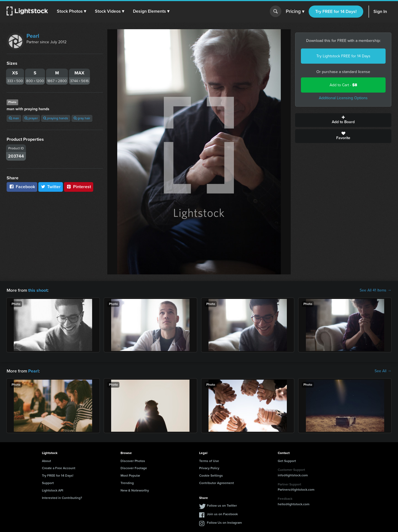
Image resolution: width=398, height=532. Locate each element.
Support (48, 483)
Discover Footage (134, 468)
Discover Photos (133, 461)
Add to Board (343, 120)
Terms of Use (209, 461)
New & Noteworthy (135, 490)
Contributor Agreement (217, 483)
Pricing (295, 12)
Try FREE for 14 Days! (336, 11)
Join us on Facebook (222, 514)
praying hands (56, 118)
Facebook (22, 187)
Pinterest (79, 187)
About (46, 461)
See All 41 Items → (376, 290)
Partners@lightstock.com (296, 490)
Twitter (51, 187)
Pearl (33, 36)
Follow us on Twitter (222, 506)
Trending (127, 483)
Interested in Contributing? (62, 498)
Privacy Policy (209, 468)
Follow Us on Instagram (224, 523)
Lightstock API (53, 490)
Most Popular (130, 476)
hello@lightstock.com (294, 504)
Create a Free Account (59, 468)
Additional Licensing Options (343, 98)
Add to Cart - (343, 85)
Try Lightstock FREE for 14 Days (343, 56)
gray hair (82, 118)
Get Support (287, 461)
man (14, 118)
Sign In (380, 11)
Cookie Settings (211, 476)
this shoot (38, 290)
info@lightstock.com (293, 475)
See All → (383, 371)
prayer (31, 118)
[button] (71, 11)
